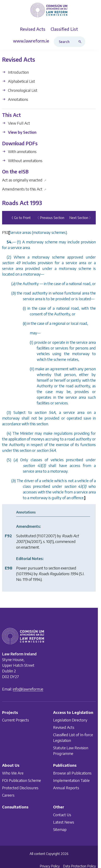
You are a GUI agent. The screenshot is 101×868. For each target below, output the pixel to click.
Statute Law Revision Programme (71, 751)
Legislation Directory (70, 720)
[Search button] (81, 42)
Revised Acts (64, 727)
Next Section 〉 (81, 218)
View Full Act (16, 123)
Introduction (15, 72)
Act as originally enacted (24, 180)
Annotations (15, 99)
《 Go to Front (20, 218)
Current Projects (16, 720)
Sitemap (60, 829)
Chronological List (20, 90)
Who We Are (13, 773)
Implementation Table (71, 780)
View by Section (19, 132)
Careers (8, 795)
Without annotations (22, 161)
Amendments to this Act (24, 189)
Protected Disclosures (20, 788)
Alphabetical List (19, 81)
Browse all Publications (72, 773)
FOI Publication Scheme (22, 780)
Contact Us (62, 815)
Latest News (64, 822)
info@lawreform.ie (28, 689)
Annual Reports (66, 788)
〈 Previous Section (50, 218)
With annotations (19, 151)
